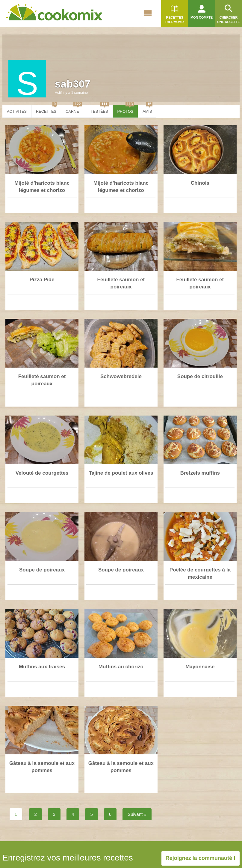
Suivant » (137, 814)
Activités (17, 111)
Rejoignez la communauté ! (201, 858)
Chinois (200, 183)
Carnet (74, 109)
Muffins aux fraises (42, 667)
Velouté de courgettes (42, 473)
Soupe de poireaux (42, 570)
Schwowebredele (121, 376)
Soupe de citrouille (200, 376)
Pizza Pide (42, 280)
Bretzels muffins (200, 473)
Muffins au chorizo (121, 667)
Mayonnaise (200, 667)
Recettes (46, 109)
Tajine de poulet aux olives (121, 473)
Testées (99, 109)
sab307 (73, 84)
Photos (126, 109)
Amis (148, 109)
